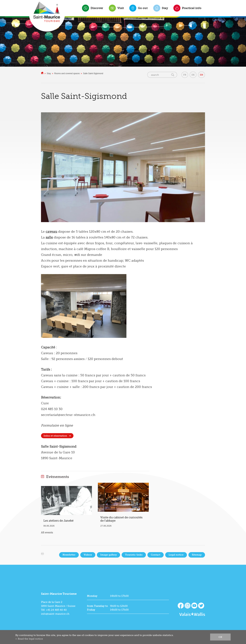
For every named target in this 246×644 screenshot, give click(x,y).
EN (201, 75)
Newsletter (69, 555)
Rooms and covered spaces (67, 73)
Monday (92, 596)
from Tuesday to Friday (97, 608)
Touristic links (134, 555)
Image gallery (108, 555)
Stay (165, 8)
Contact (156, 555)
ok (220, 637)
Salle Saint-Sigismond (93, 73)
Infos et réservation (55, 436)
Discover (97, 8)
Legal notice (176, 555)
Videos (88, 555)
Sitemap (197, 555)
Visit (121, 8)
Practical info (192, 8)
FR (185, 75)
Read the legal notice (30, 639)
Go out (143, 8)
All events (47, 533)
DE (193, 75)
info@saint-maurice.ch (55, 614)
